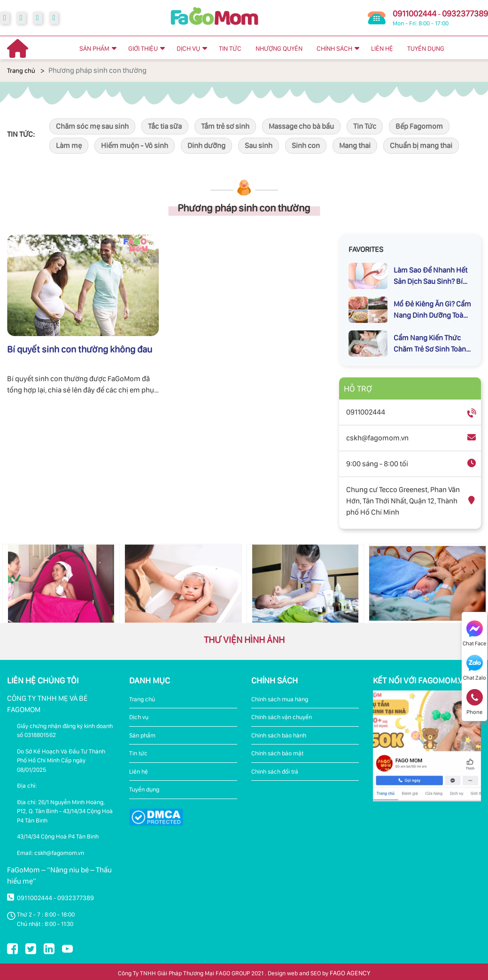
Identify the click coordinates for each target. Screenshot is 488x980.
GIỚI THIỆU (143, 48)
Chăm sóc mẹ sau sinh (92, 126)
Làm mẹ (69, 145)
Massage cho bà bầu (301, 126)
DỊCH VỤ (188, 48)
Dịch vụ (139, 717)
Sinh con (306, 145)
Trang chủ (21, 71)
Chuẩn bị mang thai (421, 145)
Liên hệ (139, 772)
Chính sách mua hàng (280, 699)
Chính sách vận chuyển (282, 717)
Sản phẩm (142, 735)
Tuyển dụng (144, 789)
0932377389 (465, 13)
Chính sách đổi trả (275, 772)
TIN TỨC (230, 48)
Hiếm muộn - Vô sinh (135, 145)
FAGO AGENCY (350, 973)
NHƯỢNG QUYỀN (279, 48)
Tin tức (138, 753)
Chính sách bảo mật (277, 753)
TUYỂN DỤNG (426, 48)
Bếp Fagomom (419, 126)
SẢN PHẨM (94, 48)
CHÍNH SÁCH (334, 48)
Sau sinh (259, 145)
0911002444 (414, 13)
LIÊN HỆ (382, 48)
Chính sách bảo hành (279, 735)
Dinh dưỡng (206, 145)
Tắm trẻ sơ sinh (225, 126)
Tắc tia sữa (165, 126)
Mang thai (355, 145)
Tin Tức (365, 126)
